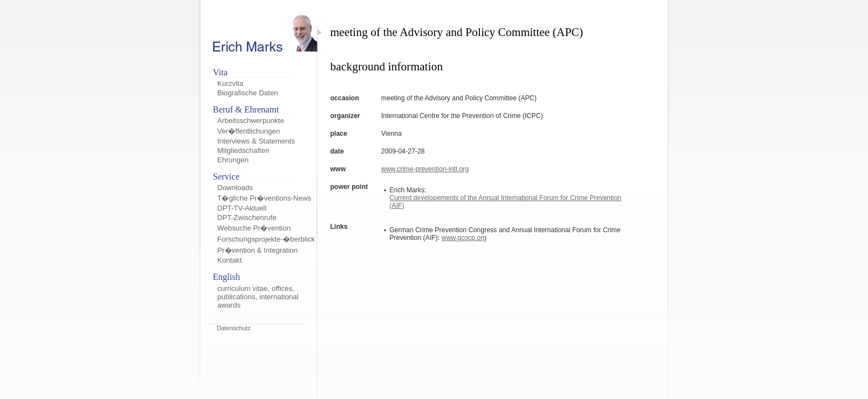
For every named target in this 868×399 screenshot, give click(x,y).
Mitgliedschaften (244, 150)
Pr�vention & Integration (258, 250)
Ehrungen (233, 160)
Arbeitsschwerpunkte (251, 121)
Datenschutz (234, 328)
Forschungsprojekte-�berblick (266, 239)
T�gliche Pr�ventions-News (265, 198)
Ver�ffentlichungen (249, 131)
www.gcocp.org (464, 238)
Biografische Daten (248, 93)
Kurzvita (231, 83)
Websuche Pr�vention (254, 228)
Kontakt (230, 260)
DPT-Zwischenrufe (247, 218)
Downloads (235, 188)
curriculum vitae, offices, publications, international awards (258, 297)
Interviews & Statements (256, 141)
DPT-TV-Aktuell (242, 208)
